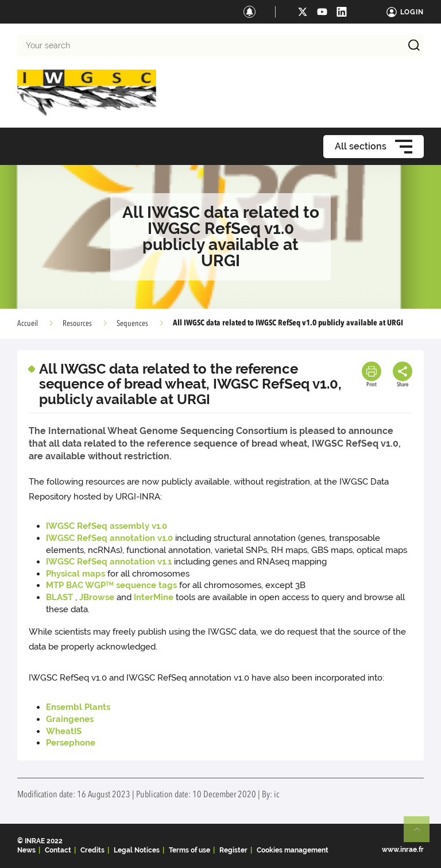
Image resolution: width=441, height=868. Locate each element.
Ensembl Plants (78, 707)
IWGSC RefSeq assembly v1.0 (107, 526)
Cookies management (293, 850)
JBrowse (97, 597)
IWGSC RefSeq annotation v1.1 (109, 562)
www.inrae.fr (403, 850)
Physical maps (76, 574)
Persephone (71, 743)
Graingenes (70, 719)
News (26, 850)
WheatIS (64, 731)
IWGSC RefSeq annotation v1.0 (109, 538)
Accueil (28, 324)
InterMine (154, 597)
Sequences (132, 324)
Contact (58, 850)
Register (233, 850)
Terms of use (189, 850)
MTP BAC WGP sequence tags (111, 585)
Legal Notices (137, 850)
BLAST (59, 597)
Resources (77, 324)
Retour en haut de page (421, 834)
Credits (92, 850)
